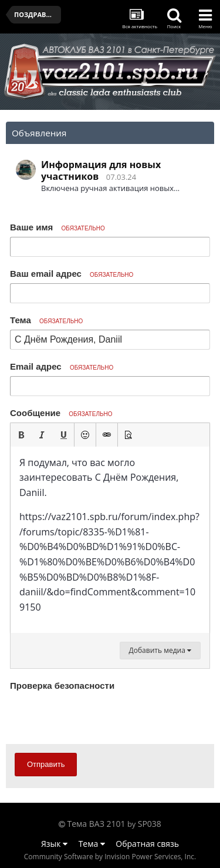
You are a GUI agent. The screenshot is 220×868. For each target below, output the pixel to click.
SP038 (150, 824)
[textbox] (110, 540)
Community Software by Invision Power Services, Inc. (110, 857)
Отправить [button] (46, 764)
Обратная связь (147, 844)
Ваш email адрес (72, 274)
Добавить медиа (160, 650)
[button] (21, 435)
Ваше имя (57, 227)
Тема (46, 320)
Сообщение (61, 413)
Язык (54, 844)
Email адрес (62, 366)
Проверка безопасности (62, 686)
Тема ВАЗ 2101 (97, 824)
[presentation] (99, 717)
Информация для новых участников (101, 170)
